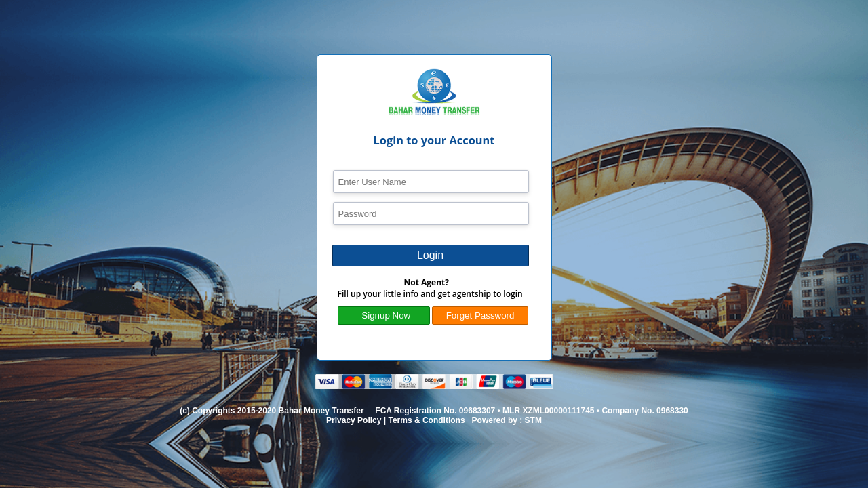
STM (533, 420)
